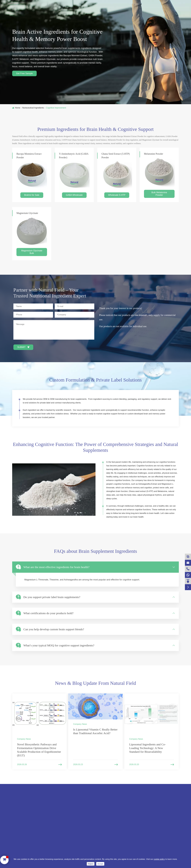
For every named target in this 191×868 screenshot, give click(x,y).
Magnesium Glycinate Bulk (32, 254)
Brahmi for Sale (32, 197)
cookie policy (159, 859)
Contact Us (163, 13)
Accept (100, 864)
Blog (131, 13)
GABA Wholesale (74, 197)
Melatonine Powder (154, 156)
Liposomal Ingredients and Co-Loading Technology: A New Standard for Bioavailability (147, 750)
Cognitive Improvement (56, 108)
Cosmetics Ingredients (78, 13)
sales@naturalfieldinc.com (55, 4)
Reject (91, 864)
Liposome (117, 13)
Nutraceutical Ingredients (49, 13)
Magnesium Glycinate (27, 215)
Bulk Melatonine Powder (159, 196)
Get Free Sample (24, 73)
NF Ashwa (100, 13)
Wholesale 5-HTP (117, 197)
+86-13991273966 (23, 4)
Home (18, 108)
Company (146, 13)
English (172, 4)
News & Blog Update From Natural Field (95, 685)
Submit (23, 347)
